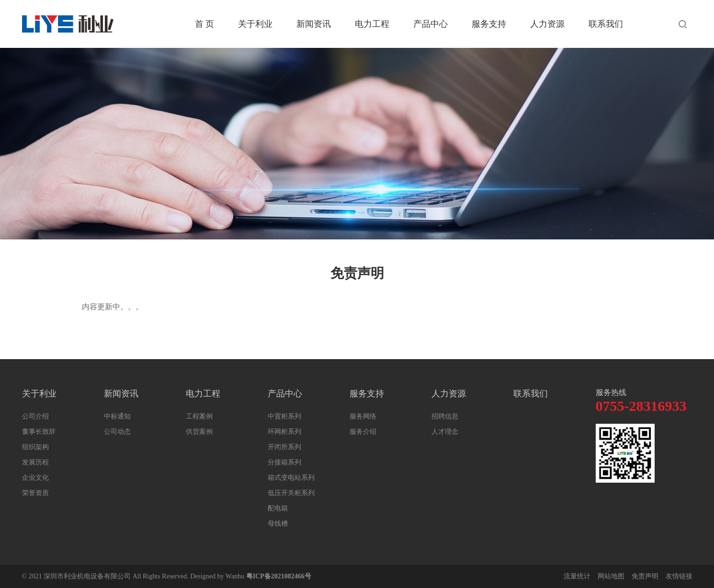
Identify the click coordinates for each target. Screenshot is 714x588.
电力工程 (372, 24)
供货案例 (199, 432)
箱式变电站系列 (291, 478)
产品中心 (431, 24)
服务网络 (363, 416)
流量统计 (577, 576)
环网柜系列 (284, 432)
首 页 (205, 24)
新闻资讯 (314, 24)
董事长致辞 (39, 432)
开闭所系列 (284, 447)
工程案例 (199, 416)
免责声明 (645, 576)
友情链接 (679, 576)
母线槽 (278, 524)
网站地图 (611, 576)
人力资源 (547, 24)
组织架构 (35, 447)
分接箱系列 (284, 462)
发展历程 (35, 462)
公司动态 (117, 432)
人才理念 (445, 432)
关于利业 (255, 24)
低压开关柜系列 (291, 493)
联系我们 (606, 24)
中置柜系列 (284, 416)
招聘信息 (445, 416)
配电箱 (278, 508)
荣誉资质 (35, 493)
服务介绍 (363, 432)
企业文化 (35, 478)
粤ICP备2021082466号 (279, 576)
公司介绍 (35, 416)
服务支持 (489, 24)
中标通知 (117, 416)
